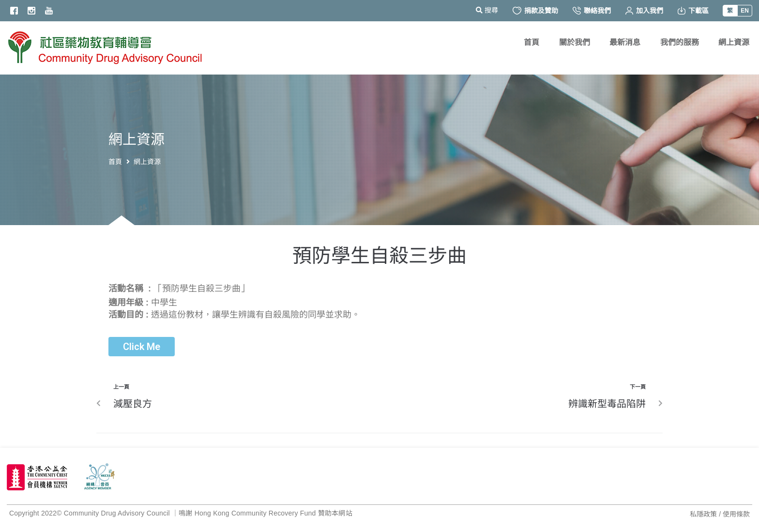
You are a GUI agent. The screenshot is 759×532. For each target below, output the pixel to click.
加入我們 (644, 11)
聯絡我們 (592, 11)
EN (745, 11)
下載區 (693, 11)
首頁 (115, 162)
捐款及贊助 (535, 11)
